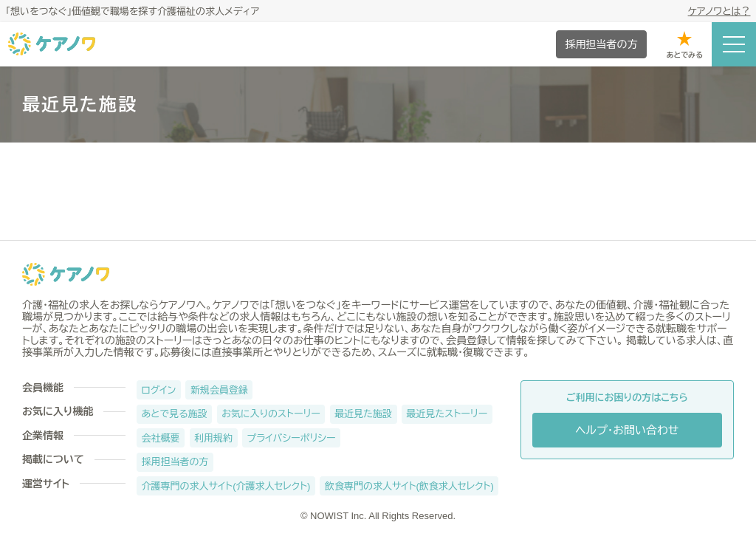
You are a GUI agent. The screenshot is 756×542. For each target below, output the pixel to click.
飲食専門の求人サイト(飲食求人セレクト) (409, 486)
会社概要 (161, 438)
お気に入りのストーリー (271, 414)
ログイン (159, 390)
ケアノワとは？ (719, 11)
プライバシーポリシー (292, 438)
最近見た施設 (363, 414)
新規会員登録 (219, 390)
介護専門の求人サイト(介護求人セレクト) (226, 486)
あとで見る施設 (175, 414)
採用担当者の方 (175, 462)
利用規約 (213, 438)
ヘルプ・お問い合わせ (627, 430)
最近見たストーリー (447, 414)
